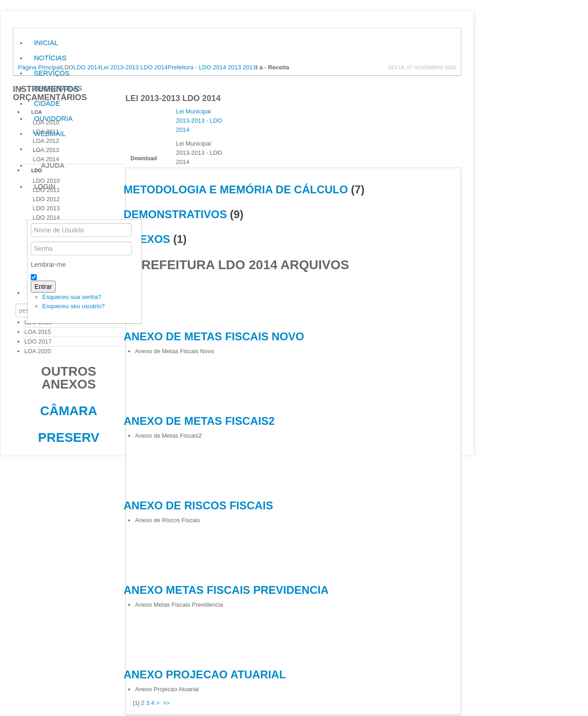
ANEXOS (147, 239)
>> (167, 703)
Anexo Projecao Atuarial (205, 674)
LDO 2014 (87, 67)
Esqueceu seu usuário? (73, 306)
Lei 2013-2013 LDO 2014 (134, 67)
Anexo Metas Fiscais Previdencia (226, 590)
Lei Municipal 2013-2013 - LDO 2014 (199, 121)
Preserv (69, 437)
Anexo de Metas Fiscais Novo (214, 336)
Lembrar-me (48, 265)
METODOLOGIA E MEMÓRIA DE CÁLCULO (236, 189)
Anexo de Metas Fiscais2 (199, 421)
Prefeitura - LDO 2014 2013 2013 (212, 67)
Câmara (68, 411)
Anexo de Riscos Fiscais (198, 505)
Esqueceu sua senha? (72, 297)
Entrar (43, 287)
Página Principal (40, 67)
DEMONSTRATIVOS (175, 214)
